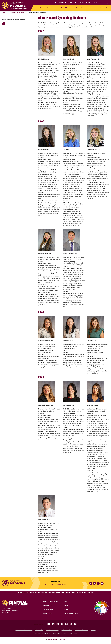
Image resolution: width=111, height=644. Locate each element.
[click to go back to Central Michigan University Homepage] (96, 3)
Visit (71, 3)
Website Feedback (67, 630)
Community (104, 8)
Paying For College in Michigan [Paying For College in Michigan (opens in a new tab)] (42, 634)
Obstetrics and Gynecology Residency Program (45, 593)
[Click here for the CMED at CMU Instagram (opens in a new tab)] (98, 583)
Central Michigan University (56, 639)
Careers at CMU (47, 613)
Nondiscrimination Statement (24, 630)
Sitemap (93, 630)
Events (88, 3)
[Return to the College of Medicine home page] (15, 5)
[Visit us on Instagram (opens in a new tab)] (62, 624)
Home (3, 13)
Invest (91, 8)
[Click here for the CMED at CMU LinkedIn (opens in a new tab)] (102, 583)
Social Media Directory (71, 613)
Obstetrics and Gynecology (18, 13)
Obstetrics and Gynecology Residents (15, 20)
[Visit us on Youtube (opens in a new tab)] (58, 624)
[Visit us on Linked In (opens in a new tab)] (71, 624)
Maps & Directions (48, 609)
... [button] (8, 13)
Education (51, 8)
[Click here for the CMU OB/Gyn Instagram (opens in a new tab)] (4, 30)
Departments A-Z (48, 606)
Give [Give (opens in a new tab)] (76, 3)
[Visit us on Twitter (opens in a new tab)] (53, 624)
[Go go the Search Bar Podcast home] (75, 624)
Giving (66, 609)
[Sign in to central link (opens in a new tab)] (101, 3)
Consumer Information (81, 630)
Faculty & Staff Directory (51, 602)
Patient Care (65, 8)
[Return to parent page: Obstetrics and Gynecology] (4, 20)
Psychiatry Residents (86, 593)
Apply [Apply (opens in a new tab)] (56, 3)
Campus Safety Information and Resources (66, 634)
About (39, 8)
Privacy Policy (39, 630)
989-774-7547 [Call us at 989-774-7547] (49, 584)
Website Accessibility (52, 630)
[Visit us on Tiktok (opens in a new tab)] (66, 624)
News (82, 3)
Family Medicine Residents (70, 593)
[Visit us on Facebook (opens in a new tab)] (49, 624)
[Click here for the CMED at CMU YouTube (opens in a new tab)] (95, 583)
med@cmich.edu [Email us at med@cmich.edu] (61, 584)
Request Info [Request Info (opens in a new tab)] (63, 3)
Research (79, 8)
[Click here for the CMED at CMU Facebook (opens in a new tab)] (91, 583)
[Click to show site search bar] (107, 3)
